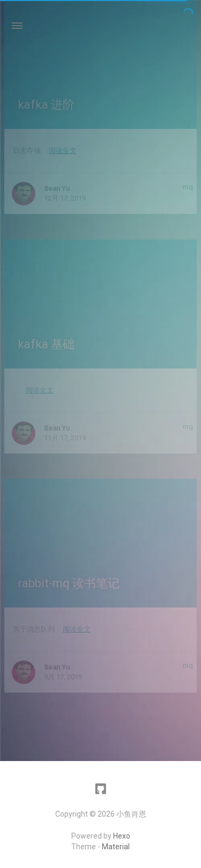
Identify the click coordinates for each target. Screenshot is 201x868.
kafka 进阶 (46, 105)
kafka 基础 (46, 344)
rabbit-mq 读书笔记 (69, 583)
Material (116, 847)
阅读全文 (63, 151)
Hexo (122, 836)
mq (188, 187)
